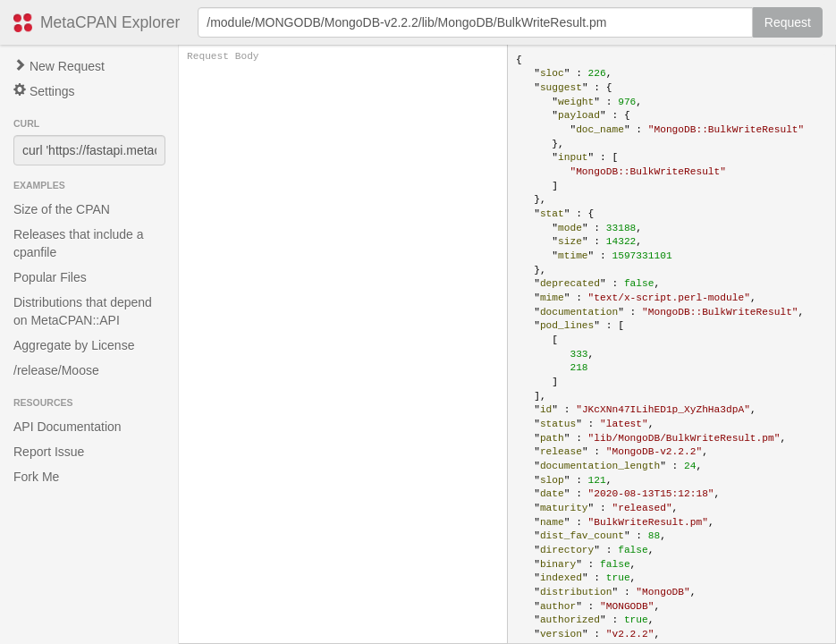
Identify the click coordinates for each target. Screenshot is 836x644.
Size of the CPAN (62, 209)
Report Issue (49, 452)
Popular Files (50, 277)
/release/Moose (56, 370)
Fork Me (36, 477)
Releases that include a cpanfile (79, 243)
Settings (44, 91)
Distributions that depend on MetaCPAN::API (83, 311)
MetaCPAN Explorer (110, 22)
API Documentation (68, 427)
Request (788, 22)
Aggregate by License (74, 345)
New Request (59, 66)
